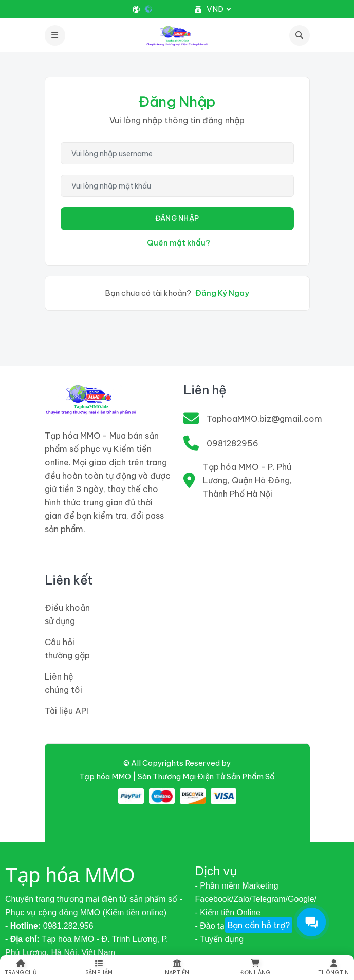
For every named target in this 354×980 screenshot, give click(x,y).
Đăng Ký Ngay (222, 293)
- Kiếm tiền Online (228, 912)
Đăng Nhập (177, 218)
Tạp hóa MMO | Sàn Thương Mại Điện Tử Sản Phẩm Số (177, 776)
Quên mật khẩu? (179, 243)
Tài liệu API (67, 711)
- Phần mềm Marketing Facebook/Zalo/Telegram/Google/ (256, 892)
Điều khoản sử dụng (67, 614)
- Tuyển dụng (220, 939)
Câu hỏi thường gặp (67, 649)
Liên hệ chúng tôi (63, 683)
